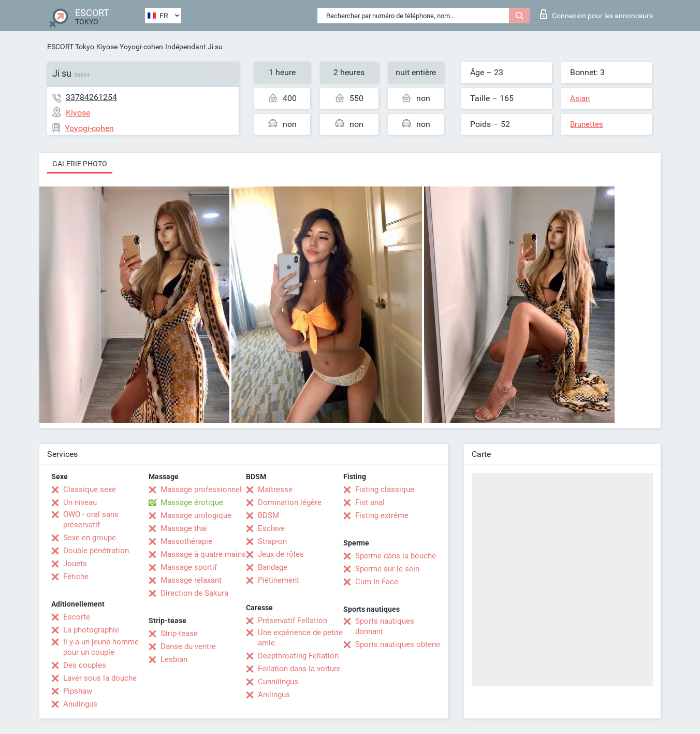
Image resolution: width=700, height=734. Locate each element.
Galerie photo (80, 164)
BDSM (268, 515)
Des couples (85, 665)
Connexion (596, 14)
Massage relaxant (191, 580)
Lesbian (174, 659)
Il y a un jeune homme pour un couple (101, 647)
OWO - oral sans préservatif (91, 520)
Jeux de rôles (281, 554)
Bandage (273, 567)
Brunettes (587, 124)
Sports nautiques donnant (385, 626)
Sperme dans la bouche (396, 556)
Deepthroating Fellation (298, 656)
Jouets (75, 564)
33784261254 (91, 97)
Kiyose (107, 47)
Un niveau (80, 502)
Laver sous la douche (100, 678)
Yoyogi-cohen (141, 47)
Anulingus (80, 704)
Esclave (271, 528)
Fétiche (76, 577)
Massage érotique (192, 502)
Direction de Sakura (194, 593)
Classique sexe (90, 490)
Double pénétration (96, 551)
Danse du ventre (188, 646)
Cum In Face (377, 582)
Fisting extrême (382, 515)
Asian (580, 98)
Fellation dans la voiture (299, 669)
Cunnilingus (278, 682)
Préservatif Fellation (293, 621)
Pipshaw (78, 691)
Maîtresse (275, 490)
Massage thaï (184, 528)
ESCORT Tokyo (71, 47)
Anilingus (274, 695)
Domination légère (290, 502)
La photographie (91, 630)
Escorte (77, 617)
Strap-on (272, 541)
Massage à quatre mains (203, 554)
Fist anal (370, 502)
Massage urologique (196, 515)
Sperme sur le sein (387, 569)
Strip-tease (179, 634)
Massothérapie (186, 541)
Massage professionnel (201, 490)
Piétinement (279, 580)
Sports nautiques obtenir (398, 644)
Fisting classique (385, 490)
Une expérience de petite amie (300, 638)
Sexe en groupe (90, 538)
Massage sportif (189, 567)
